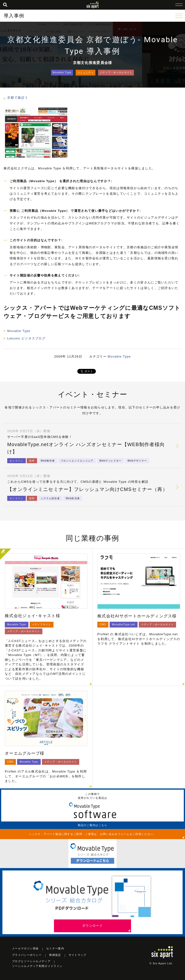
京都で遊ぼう (18, 98)
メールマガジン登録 (25, 948)
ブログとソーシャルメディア (31, 961)
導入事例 (14, 16)
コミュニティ (86, 72)
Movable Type (62, 72)
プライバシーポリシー (27, 955)
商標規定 (55, 955)
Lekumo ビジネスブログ (26, 338)
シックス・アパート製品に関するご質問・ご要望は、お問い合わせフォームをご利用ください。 (93, 834)
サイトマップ (78, 955)
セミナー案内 (55, 948)
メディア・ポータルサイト (116, 72)
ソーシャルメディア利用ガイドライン (37, 966)
